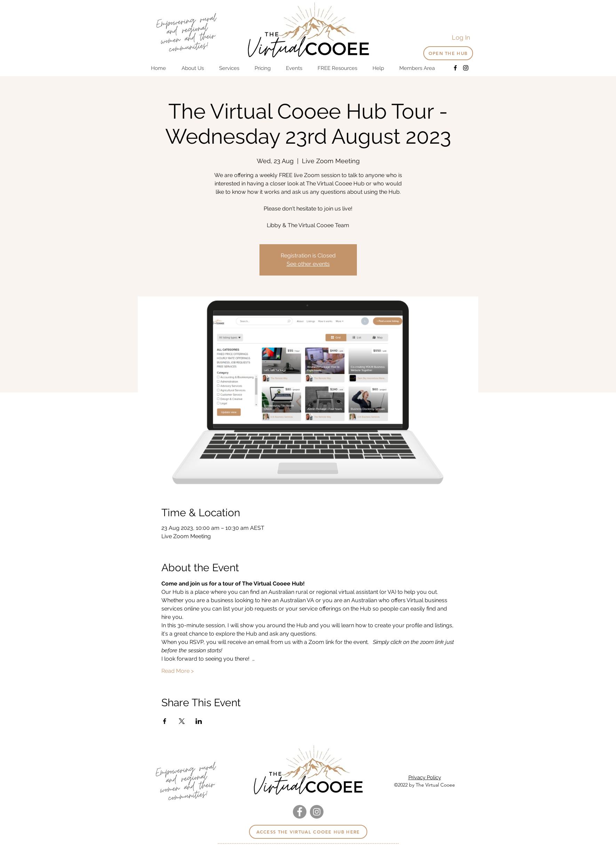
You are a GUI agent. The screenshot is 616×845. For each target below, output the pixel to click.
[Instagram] (466, 68)
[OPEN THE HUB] (448, 53)
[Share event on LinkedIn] (199, 721)
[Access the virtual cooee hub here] (308, 832)
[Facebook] (455, 68)
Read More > (178, 671)
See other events (308, 264)
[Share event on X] (182, 721)
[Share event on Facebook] (165, 721)
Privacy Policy (425, 778)
